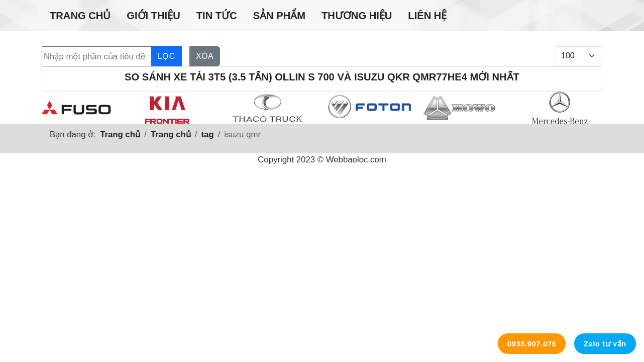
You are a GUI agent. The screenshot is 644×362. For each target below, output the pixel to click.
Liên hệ (427, 16)
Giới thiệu (153, 16)
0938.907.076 (532, 344)
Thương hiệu (357, 16)
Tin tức (217, 16)
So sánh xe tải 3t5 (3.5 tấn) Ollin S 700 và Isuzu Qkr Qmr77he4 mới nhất (322, 77)
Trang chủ (80, 16)
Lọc (167, 56)
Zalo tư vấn (605, 344)
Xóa (205, 56)
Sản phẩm (279, 16)
